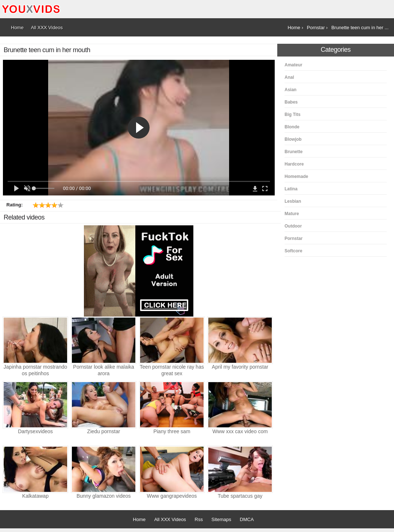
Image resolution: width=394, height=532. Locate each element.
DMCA (247, 519)
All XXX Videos (170, 519)
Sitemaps (221, 519)
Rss (199, 519)
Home (139, 519)
